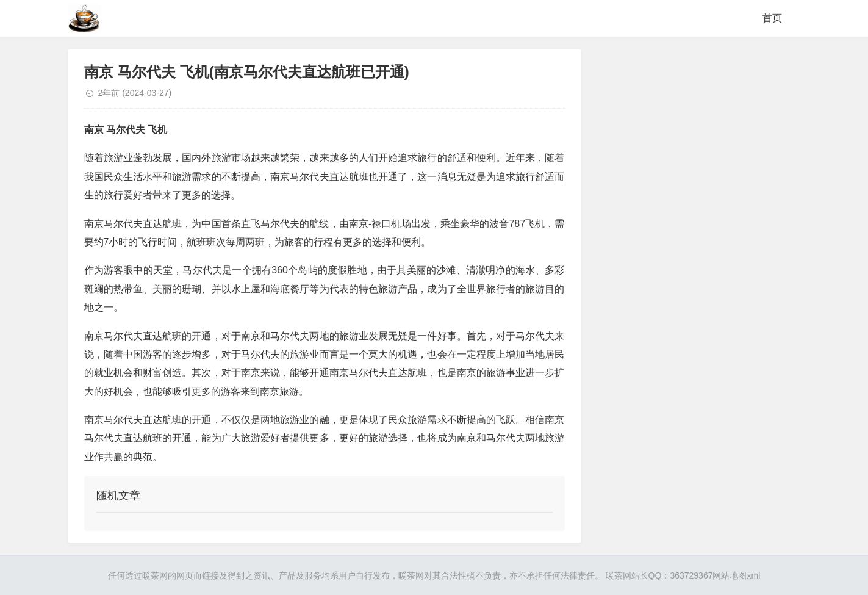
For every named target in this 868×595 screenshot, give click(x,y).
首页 (772, 18)
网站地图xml (736, 575)
